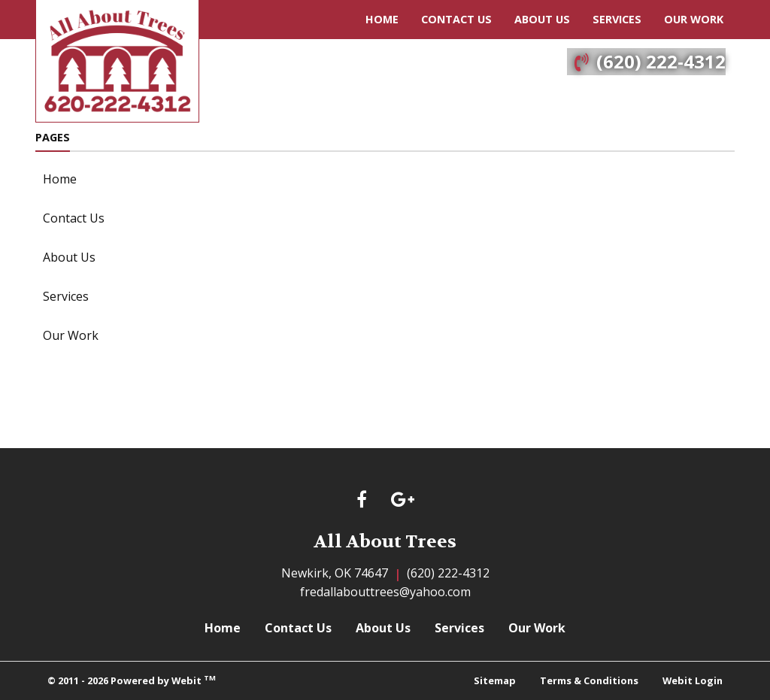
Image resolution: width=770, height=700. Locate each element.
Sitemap (495, 680)
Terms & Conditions (589, 680)
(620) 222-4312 (661, 61)
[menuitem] (382, 20)
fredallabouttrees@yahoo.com (385, 592)
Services (617, 19)
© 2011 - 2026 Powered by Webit (132, 680)
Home (382, 19)
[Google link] (403, 500)
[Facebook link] (362, 500)
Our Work (694, 19)
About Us (542, 19)
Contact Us (456, 19)
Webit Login (693, 680)
